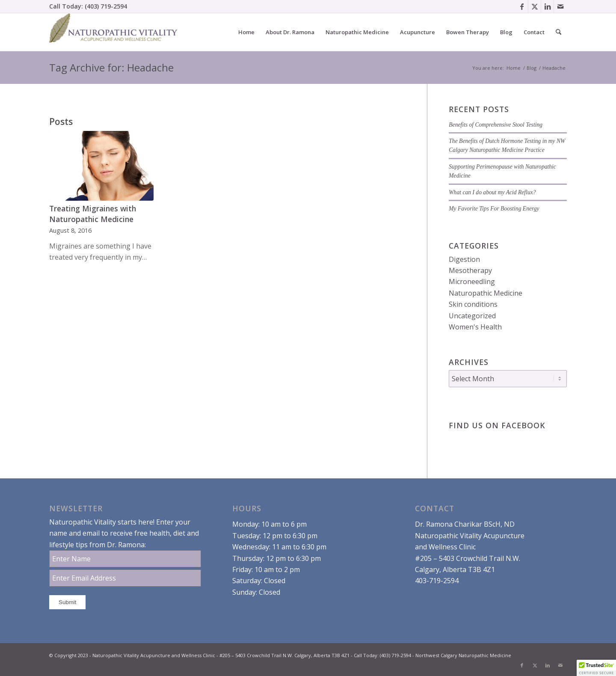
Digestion (464, 259)
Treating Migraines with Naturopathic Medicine (93, 214)
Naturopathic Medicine (486, 293)
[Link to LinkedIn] (547, 6)
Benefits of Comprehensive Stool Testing (496, 125)
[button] (596, 668)
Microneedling (472, 282)
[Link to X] (535, 6)
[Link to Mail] (560, 6)
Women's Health (475, 327)
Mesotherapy (470, 270)
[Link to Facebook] (522, 6)
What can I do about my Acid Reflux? (492, 192)
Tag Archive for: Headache (111, 67)
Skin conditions (473, 304)
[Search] (558, 32)
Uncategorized (472, 316)
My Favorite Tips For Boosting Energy (494, 209)
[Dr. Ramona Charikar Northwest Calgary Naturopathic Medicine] (113, 32)
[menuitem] (246, 32)
